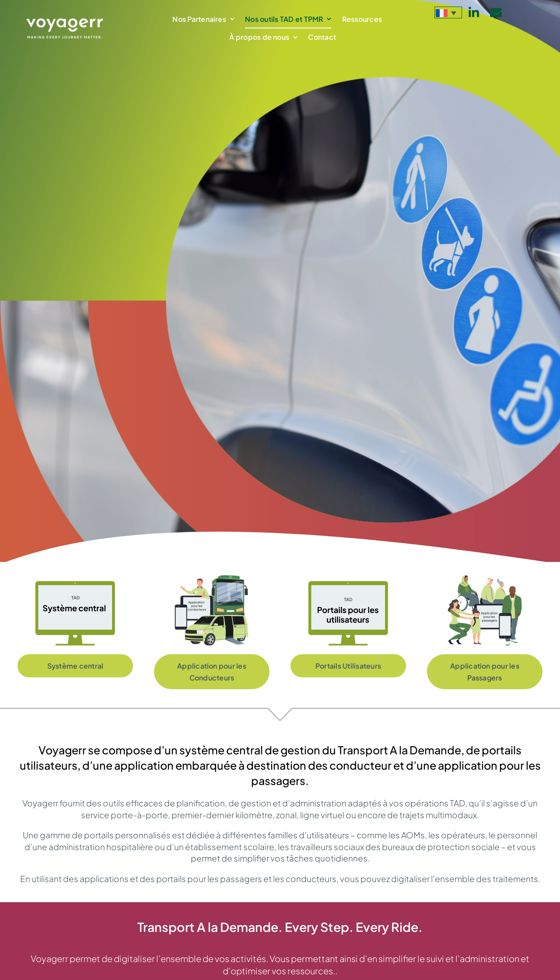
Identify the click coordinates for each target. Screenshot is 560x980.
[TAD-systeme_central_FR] (75, 579)
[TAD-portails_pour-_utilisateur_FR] (348, 579)
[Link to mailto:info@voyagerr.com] (496, 12)
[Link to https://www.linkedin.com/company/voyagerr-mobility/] (474, 12)
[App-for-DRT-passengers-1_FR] (485, 579)
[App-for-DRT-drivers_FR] (212, 579)
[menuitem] (448, 12)
